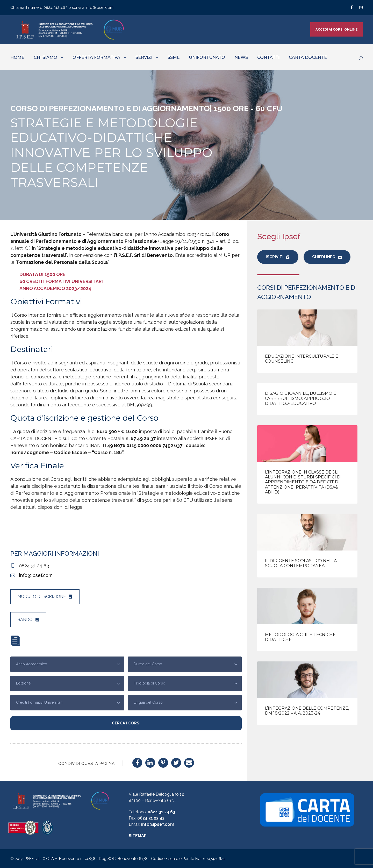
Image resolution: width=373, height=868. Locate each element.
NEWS (241, 57)
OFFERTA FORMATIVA (96, 57)
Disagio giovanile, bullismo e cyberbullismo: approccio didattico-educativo (301, 398)
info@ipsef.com (99, 8)
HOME (17, 57)
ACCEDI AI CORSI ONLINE (336, 29)
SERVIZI (144, 57)
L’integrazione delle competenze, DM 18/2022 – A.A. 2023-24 (307, 711)
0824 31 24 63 (161, 812)
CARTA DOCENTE (308, 57)
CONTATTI (268, 57)
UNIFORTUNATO (207, 57)
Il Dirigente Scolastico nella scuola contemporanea (301, 563)
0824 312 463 (56, 8)
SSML (174, 57)
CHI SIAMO (45, 57)
